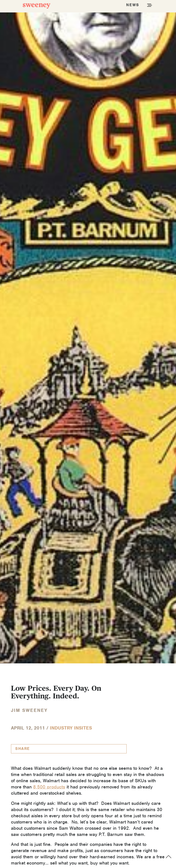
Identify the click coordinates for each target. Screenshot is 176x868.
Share (23, 749)
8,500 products (49, 787)
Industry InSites (71, 728)
